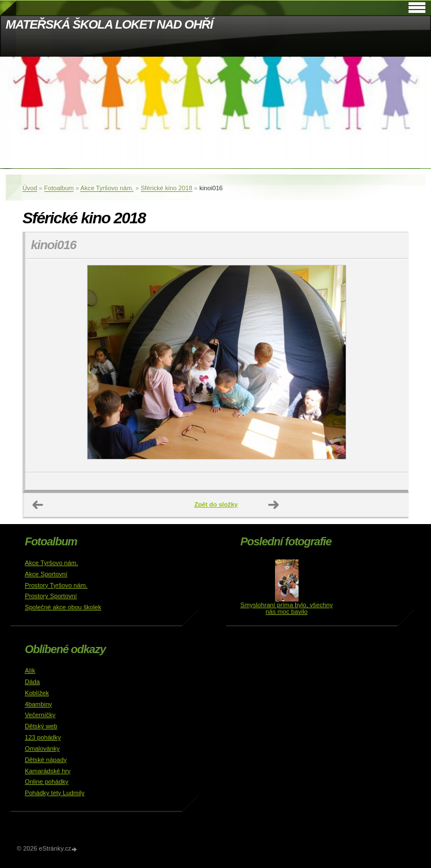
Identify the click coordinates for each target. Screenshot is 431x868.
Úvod (30, 188)
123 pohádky (43, 737)
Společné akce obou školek (63, 607)
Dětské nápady (46, 760)
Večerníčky (40, 715)
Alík (30, 670)
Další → (274, 505)
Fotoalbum (59, 188)
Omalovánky (42, 748)
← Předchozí (38, 505)
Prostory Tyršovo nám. (56, 585)
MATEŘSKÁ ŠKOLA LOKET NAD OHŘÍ (109, 24)
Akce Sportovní (46, 574)
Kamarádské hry (47, 771)
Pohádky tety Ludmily (54, 793)
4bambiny (38, 704)
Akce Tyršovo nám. (107, 188)
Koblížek (37, 693)
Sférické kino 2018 (167, 188)
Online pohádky (47, 782)
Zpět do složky (216, 504)
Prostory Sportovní (51, 596)
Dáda (32, 682)
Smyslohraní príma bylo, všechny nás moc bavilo (286, 608)
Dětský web (41, 726)
